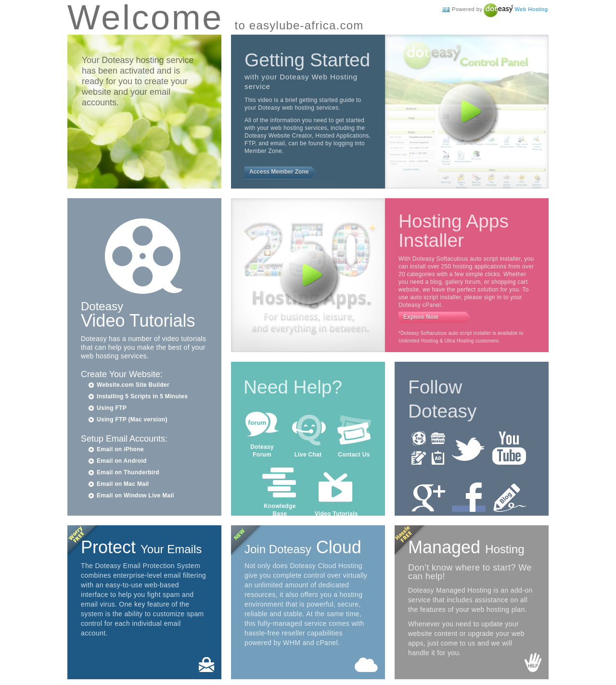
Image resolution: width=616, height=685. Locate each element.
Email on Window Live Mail (135, 495)
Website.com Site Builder (133, 385)
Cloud (303, 547)
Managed (466, 547)
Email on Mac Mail (123, 484)
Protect (141, 547)
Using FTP (112, 408)
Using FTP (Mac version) (132, 419)
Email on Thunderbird (128, 472)
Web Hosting (532, 9)
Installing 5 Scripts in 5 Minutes (142, 396)
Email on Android (122, 461)
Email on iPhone (120, 449)
